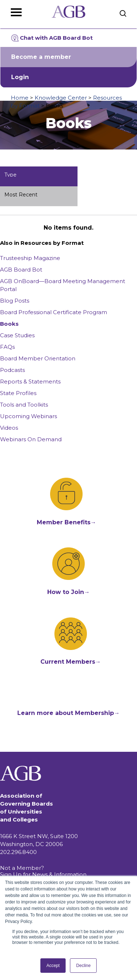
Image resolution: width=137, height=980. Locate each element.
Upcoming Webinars (28, 416)
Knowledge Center (61, 98)
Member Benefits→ (67, 522)
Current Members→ (71, 662)
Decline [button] (83, 966)
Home (20, 98)
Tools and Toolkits (24, 405)
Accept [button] (53, 966)
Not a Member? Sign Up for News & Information (43, 871)
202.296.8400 (18, 852)
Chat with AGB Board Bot (52, 38)
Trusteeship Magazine (30, 258)
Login (20, 77)
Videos (9, 428)
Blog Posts (15, 301)
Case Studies (17, 335)
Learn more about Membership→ (68, 713)
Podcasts (12, 370)
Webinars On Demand (31, 439)
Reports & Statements (30, 381)
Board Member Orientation (38, 358)
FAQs (7, 347)
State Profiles (18, 393)
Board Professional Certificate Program (54, 312)
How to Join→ (68, 592)
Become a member (41, 57)
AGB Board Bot (21, 270)
